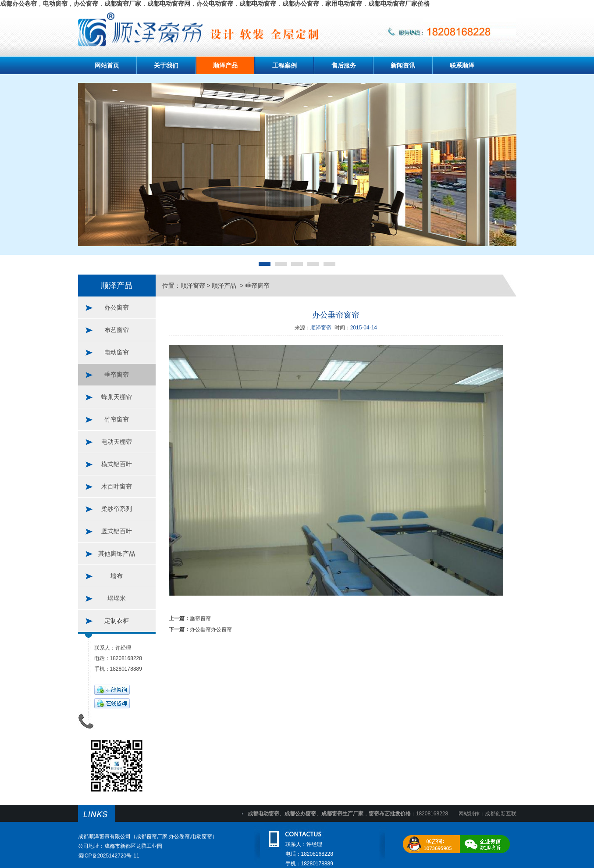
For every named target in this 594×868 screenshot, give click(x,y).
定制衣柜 (117, 621)
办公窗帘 (117, 307)
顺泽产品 (225, 65)
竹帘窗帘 (117, 419)
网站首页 (107, 65)
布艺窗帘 (117, 330)
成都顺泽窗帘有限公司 (104, 836)
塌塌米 (117, 598)
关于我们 (166, 65)
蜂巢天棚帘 (117, 397)
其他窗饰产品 (117, 554)
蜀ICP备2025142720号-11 (109, 856)
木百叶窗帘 (117, 486)
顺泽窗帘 (193, 286)
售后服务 (344, 65)
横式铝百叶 (117, 464)
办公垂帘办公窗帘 (211, 629)
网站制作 (469, 814)
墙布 (117, 576)
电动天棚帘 (117, 442)
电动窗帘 (117, 352)
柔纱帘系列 (117, 509)
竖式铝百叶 (117, 531)
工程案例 (285, 65)
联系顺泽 (462, 65)
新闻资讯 (403, 65)
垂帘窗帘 (117, 375)
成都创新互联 (501, 814)
